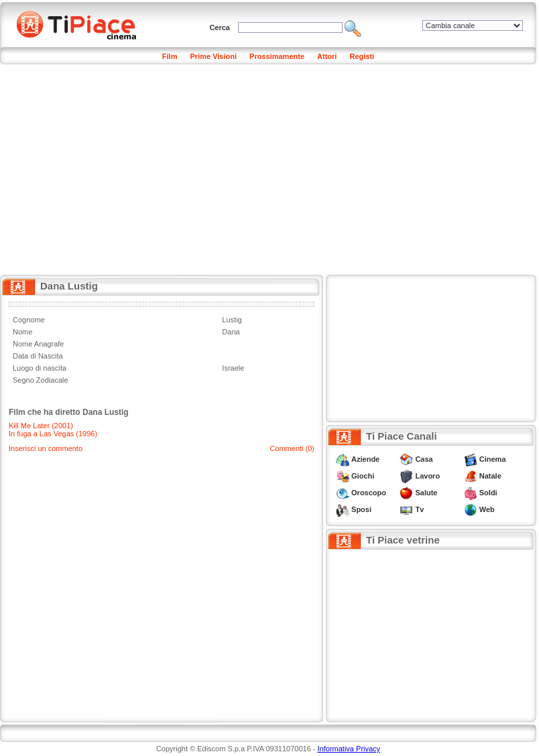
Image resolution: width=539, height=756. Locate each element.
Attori (327, 56)
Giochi (363, 476)
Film (170, 56)
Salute (426, 493)
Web (487, 509)
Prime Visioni (214, 56)
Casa (424, 459)
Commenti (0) (292, 448)
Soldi (488, 493)
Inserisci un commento (46, 448)
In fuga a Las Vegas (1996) (53, 434)
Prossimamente (277, 56)
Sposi (361, 509)
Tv (419, 509)
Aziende (365, 459)
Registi (362, 56)
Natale (490, 476)
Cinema (493, 459)
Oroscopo (369, 493)
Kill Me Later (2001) (41, 426)
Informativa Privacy (349, 749)
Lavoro (427, 476)
